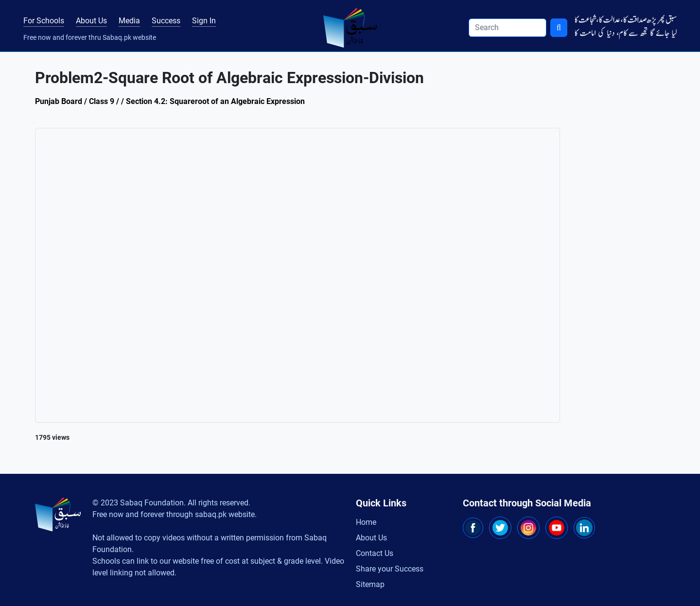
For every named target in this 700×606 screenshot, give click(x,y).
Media (129, 21)
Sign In (204, 21)
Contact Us (375, 553)
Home (366, 522)
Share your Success (390, 569)
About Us (91, 21)
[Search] (507, 28)
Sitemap (370, 584)
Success (166, 21)
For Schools (44, 21)
